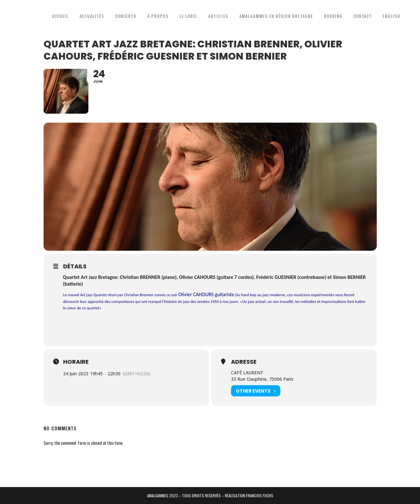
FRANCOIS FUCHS (260, 496)
